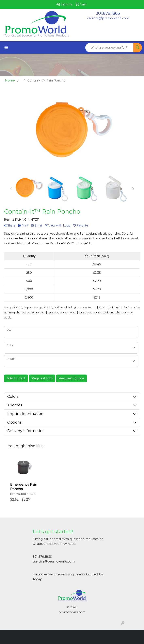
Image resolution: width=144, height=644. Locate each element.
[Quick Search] (109, 48)
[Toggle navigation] (6, 48)
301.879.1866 (108, 13)
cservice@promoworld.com (108, 18)
